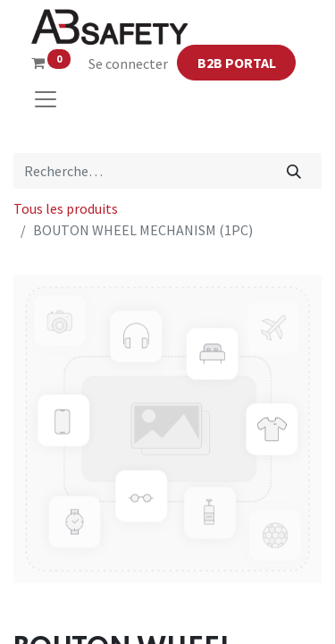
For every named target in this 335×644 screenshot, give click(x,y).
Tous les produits (66, 208)
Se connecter (128, 64)
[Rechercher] (294, 171)
